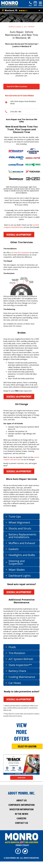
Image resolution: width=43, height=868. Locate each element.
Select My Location (27, 746)
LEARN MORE (21, 778)
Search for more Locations (17, 86)
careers (21, 818)
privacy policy (22, 845)
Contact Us (22, 823)
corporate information (21, 805)
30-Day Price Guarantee (20, 253)
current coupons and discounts (21, 226)
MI (25, 27)
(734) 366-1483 (16, 112)
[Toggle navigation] (40, 4)
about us (21, 800)
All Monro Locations (15, 27)
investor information (21, 809)
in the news (22, 814)
